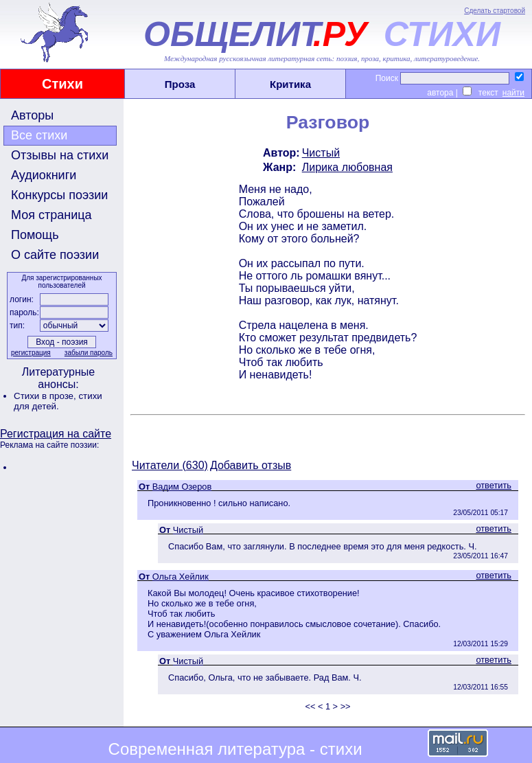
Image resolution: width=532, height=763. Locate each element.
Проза (180, 84)
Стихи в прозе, (46, 396)
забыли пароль (89, 353)
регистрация (31, 353)
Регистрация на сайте (56, 434)
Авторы (32, 115)
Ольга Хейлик (181, 577)
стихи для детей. (58, 401)
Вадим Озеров (182, 487)
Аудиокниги (44, 175)
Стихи (62, 84)
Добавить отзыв (251, 465)
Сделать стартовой (495, 11)
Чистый (321, 153)
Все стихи (39, 135)
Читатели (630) (170, 465)
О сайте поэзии (55, 255)
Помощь (35, 235)
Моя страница (51, 215)
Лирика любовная (347, 167)
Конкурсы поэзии (59, 195)
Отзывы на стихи (60, 155)
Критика (290, 84)
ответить (494, 485)
